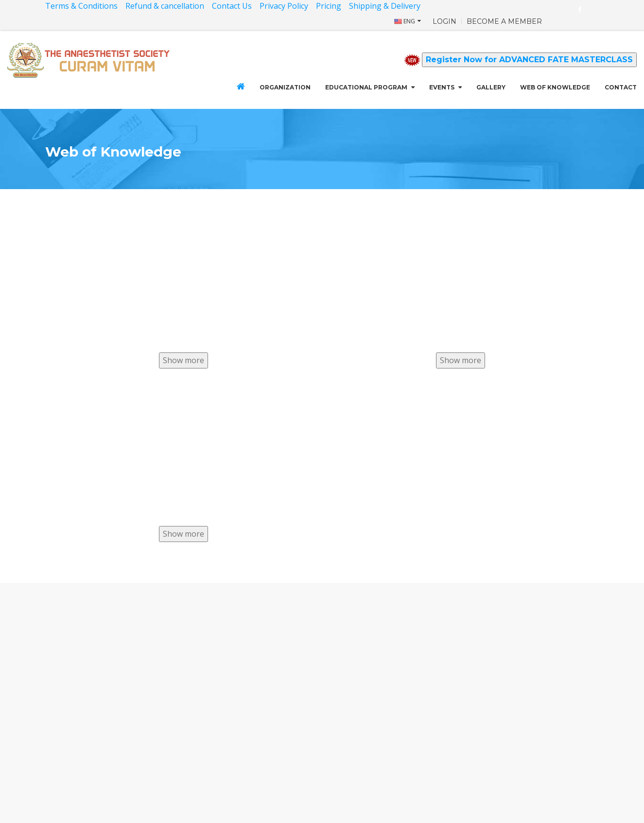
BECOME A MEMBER (504, 21)
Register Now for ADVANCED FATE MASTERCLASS (529, 60)
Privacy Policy (284, 6)
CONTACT (621, 87)
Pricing (329, 6)
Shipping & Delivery (386, 6)
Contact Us (232, 6)
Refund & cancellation (165, 6)
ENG (405, 21)
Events (442, 87)
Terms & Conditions (81, 6)
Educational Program (366, 87)
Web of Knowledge (555, 87)
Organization (285, 87)
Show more (183, 360)
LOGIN (444, 21)
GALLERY (491, 87)
